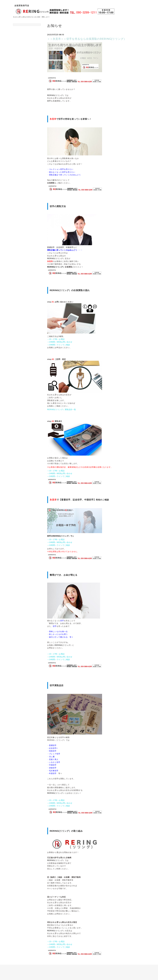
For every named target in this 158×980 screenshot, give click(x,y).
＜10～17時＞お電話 (56, 339)
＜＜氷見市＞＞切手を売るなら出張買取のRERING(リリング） (87, 39)
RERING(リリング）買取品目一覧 (62, 410)
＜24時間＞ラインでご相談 (59, 345)
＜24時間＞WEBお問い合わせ (60, 342)
